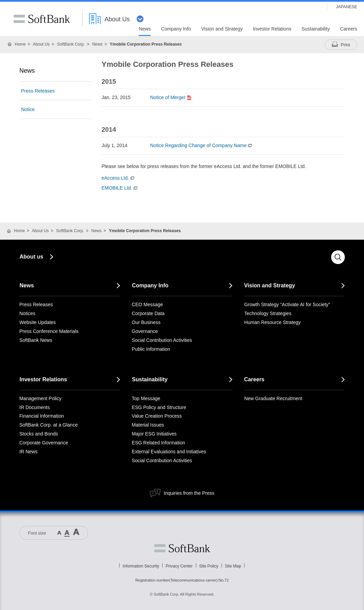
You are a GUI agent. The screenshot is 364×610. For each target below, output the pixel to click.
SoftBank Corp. (71, 44)
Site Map (233, 566)
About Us (41, 44)
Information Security (141, 566)
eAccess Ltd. (118, 178)
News (97, 44)
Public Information (151, 349)
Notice (28, 109)
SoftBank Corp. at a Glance (49, 425)
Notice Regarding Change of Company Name (201, 145)
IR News (29, 452)
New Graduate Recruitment (273, 398)
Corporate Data (148, 313)
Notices (28, 313)
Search (338, 257)
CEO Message (147, 304)
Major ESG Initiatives (154, 434)
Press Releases (38, 91)
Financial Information (42, 416)
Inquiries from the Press (189, 493)
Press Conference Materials (49, 331)
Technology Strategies (268, 313)
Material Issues (148, 425)
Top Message (146, 398)
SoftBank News (36, 340)
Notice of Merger (171, 97)
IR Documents (35, 407)
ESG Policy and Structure (159, 407)
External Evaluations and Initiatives (169, 452)
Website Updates (38, 322)
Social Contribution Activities (162, 340)
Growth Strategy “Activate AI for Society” (287, 304)
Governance (145, 331)
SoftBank (42, 19)
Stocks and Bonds (39, 434)
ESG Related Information (159, 443)
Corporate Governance (44, 443)
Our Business (146, 322)
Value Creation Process (157, 416)
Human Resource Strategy (272, 322)
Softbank (182, 548)
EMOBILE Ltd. (120, 188)
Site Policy (209, 566)
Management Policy (41, 398)
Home (20, 44)
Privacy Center (179, 566)
